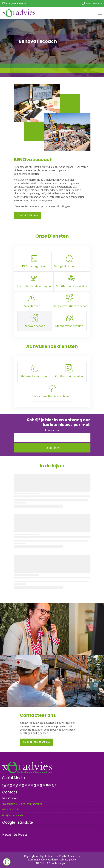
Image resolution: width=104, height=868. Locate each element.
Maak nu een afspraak (37, 742)
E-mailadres (52, 430)
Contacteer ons (27, 215)
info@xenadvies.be (13, 815)
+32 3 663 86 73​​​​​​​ (11, 810)
